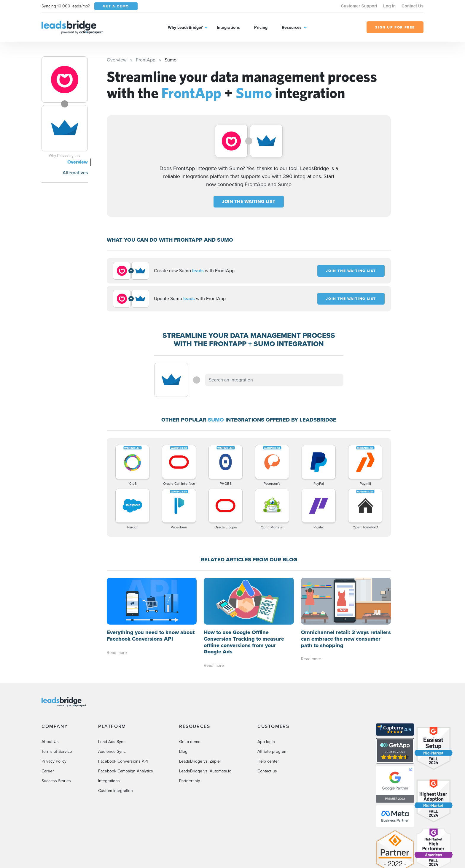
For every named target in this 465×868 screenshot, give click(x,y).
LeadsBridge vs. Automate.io (205, 771)
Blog (183, 751)
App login (266, 742)
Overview (78, 162)
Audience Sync (112, 751)
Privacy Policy (54, 761)
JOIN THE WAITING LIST (249, 201)
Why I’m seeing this (65, 156)
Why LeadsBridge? (185, 27)
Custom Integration (116, 791)
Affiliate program (272, 751)
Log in (389, 6)
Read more (117, 653)
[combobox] (274, 380)
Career (48, 771)
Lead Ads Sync (112, 742)
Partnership (190, 781)
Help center (268, 761)
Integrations (228, 27)
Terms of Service (57, 751)
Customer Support (359, 6)
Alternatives (75, 173)
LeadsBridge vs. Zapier (200, 761)
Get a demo (190, 742)
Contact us (267, 771)
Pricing (261, 27)
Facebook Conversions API (123, 761)
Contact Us (413, 6)
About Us (50, 742)
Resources (292, 27)
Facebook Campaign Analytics (126, 771)
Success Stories (56, 781)
